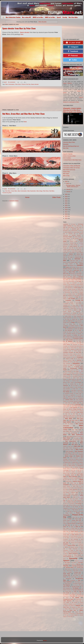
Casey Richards (80, 285)
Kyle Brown (66, 395)
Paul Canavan (73, 505)
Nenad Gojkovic (67, 486)
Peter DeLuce (75, 510)
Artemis (71, 254)
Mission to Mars (66, 473)
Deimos (75, 313)
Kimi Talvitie (66, 392)
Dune (64, 324)
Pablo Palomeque (78, 500)
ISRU (82, 370)
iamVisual (65, 362)
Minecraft (79, 472)
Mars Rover (79, 449)
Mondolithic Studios (70, 475)
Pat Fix (66, 504)
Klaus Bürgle (80, 392)
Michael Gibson (66, 469)
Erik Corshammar (69, 329)
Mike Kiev (79, 470)
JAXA (70, 376)
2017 (66, 212)
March (68, 183)
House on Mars (70, 359)
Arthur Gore (70, 256)
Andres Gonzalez (74, 245)
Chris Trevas (75, 292)
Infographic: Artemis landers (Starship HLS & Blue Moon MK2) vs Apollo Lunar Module (72, 110)
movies (79, 91)
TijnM (80, 593)
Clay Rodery (77, 296)
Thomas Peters (68, 591)
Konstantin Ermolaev (69, 393)
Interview (72, 370)
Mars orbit (77, 446)
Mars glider (76, 438)
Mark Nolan (76, 414)
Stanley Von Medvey (79, 561)
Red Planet (75, 525)
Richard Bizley (74, 528)
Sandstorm (66, 544)
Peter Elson (18, 84)
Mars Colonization (10, 84)
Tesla (79, 580)
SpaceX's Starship (68, 154)
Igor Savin (76, 362)
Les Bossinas (80, 398)
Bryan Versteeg (77, 278)
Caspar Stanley (68, 286)
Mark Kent (68, 414)
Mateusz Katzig (79, 459)
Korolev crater (78, 393)
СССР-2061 (70, 617)
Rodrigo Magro (66, 535)
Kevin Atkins (74, 390)
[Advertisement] (31, 98)
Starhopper (80, 562)
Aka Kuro (81, 231)
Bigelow (68, 267)
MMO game (74, 473)
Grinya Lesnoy (73, 354)
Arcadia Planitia (66, 251)
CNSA (77, 297)
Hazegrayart (80, 357)
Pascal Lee (81, 502)
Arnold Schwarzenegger (77, 251)
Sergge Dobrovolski (73, 549)
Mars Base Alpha (73, 17)
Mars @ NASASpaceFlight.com (71, 146)
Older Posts (56, 197)
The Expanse (67, 585)
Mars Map (75, 443)
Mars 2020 (79, 415)
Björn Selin (79, 267)
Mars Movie (75, 445)
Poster (70, 519)
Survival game (77, 574)
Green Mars (14, 191)
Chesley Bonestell (72, 289)
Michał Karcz (75, 469)
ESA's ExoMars (67, 158)
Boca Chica (72, 272)
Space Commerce (73, 553)
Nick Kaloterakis (78, 488)
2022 (66, 201)
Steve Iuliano (76, 571)
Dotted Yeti (70, 321)
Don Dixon (67, 319)
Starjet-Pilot (67, 564)
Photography (66, 515)
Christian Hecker (72, 294)
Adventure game (76, 229)
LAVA (64, 397)
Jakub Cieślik (79, 373)
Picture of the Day (26, 84)
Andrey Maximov (73, 246)
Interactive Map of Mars (69, 142)
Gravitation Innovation (68, 352)
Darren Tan (81, 308)
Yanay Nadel (66, 614)
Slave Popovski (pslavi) (72, 552)
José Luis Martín (74, 386)
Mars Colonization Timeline (13, 17)
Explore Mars (67, 172)
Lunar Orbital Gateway (76, 406)
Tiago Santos (74, 593)
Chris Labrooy (75, 291)
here (22, 34)
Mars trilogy (39, 191)
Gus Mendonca (78, 356)
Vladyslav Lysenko (72, 604)
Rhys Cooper (66, 528)
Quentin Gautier (67, 520)
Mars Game (67, 438)
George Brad (66, 348)
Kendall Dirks (75, 389)
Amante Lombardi (74, 242)
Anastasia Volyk (73, 243)
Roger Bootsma (75, 535)
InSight (71, 365)
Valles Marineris (67, 601)
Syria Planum (76, 575)
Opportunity (75, 496)
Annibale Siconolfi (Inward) (69, 249)
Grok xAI (80, 354)
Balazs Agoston (69, 264)
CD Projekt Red (76, 286)
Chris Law (81, 291)
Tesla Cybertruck (67, 582)
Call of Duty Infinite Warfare (69, 281)
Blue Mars (8, 191)
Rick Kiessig (79, 530)
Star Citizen (67, 562)
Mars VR (75, 453)
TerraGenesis (73, 580)
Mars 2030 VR (80, 417)
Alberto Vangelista (68, 232)
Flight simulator (69, 340)
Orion (66, 499)
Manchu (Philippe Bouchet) (75, 409)
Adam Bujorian (71, 227)
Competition (68, 300)
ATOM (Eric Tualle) (74, 261)
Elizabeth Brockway (74, 326)
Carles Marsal (66, 283)
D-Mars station (76, 305)
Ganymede (75, 345)
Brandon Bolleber (67, 275)
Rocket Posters (78, 533)
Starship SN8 (80, 567)
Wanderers (74, 607)
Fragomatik (65, 343)
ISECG (77, 370)
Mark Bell (73, 412)
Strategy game (78, 572)
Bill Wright (73, 267)
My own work (66, 480)
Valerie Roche (79, 599)
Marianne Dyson (75, 411)
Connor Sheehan (70, 302)
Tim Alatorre (66, 594)
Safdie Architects (71, 541)
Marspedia (66, 144)
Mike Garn (73, 470)
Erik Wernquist (69, 330)
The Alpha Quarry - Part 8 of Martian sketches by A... (73, 186)
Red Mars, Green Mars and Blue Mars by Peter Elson (23, 114)
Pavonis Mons (73, 508)
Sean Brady (81, 546)
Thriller (75, 591)
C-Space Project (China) (76, 280)
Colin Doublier (72, 299)
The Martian (76, 588)
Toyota (67, 598)
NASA (81, 480)
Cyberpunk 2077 (67, 305)
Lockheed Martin (69, 400)
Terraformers (68, 579)
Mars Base (69, 419)
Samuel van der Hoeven (76, 542)
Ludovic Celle (76, 403)
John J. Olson (71, 382)
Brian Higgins (73, 277)
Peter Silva (69, 511)
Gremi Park (66, 354)
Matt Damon (81, 461)
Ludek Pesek (68, 403)
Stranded (70, 572)
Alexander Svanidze (76, 235)
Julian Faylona (70, 387)
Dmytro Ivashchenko (67, 318)
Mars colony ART (27, 17)
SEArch (66, 547)
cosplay (72, 304)
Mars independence (71, 441)
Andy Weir (71, 248)
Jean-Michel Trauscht (77, 376)
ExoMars (75, 335)
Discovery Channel (71, 315)
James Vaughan (67, 375)
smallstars (81, 552)
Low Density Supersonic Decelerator (76, 401)
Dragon (73, 322)
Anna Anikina (78, 248)
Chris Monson (68, 292)
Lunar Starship (73, 408)
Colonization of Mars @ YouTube (71, 168)
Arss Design (72, 253)
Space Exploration (67, 557)
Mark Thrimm (72, 415)
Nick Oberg (65, 489)
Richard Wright (72, 530)
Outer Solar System (74, 499)
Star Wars (74, 563)
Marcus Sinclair (66, 411)
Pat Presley (71, 504)
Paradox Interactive (72, 502)
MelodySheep (80, 466)
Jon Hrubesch (78, 382)
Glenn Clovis (79, 349)
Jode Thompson (67, 381)
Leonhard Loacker (72, 398)
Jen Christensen (67, 378)
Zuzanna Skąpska (74, 615)
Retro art (78, 527)
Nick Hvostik (71, 488)
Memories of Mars (69, 467)
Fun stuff (79, 343)
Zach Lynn (67, 615)
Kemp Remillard (67, 389)
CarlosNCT (75, 283)
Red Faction (80, 524)
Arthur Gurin (77, 256)
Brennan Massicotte (77, 275)
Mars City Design (69, 424)
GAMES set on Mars (50, 17)
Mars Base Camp (73, 420)
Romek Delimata (74, 536)
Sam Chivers (79, 541)
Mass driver (71, 459)
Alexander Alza (72, 234)
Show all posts (42, 22)
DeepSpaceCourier (67, 313)
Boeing (80, 272)
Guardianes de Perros (68, 356)
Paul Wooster (75, 507)
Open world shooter (73, 494)
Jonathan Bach (73, 384)
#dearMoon (66, 224)
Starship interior (70, 567)
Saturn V (74, 544)
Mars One (70, 446)
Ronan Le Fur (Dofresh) (76, 538)
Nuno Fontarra (72, 491)
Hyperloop (79, 360)
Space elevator (25, 32)
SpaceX (59, 17)
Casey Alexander (71, 285)
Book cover (66, 273)
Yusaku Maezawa (79, 614)
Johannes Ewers (76, 381)
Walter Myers (66, 607)
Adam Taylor (79, 227)
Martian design (69, 456)
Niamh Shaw (76, 486)
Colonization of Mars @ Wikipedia (72, 166)
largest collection (68, 83)
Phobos (78, 513)
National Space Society (77, 485)
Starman (79, 564)
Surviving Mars (67, 575)
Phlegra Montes (69, 513)
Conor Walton (79, 302)
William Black (73, 610)
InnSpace (65, 365)
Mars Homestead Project (78, 440)
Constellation (66, 304)
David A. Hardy (77, 310)
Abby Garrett (77, 226)
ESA (80, 330)
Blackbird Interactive (68, 269)
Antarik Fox (79, 249)
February (69, 189)
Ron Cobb (81, 536)
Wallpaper (78, 606)
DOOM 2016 (75, 319)
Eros (76, 330)
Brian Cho (65, 277)
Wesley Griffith (68, 609)
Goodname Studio (67, 351)
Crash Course (79, 304)
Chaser (65, 289)
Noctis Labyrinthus (74, 489)
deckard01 (78, 312)
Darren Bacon (74, 308)
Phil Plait (75, 511)
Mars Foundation (78, 436)
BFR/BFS (80, 265)
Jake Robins (72, 373)
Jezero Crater (76, 378)
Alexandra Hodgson (68, 237)
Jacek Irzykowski (68, 371)
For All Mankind (68, 341)
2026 (66, 182)
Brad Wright (79, 274)
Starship (65, 17)
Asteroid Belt (78, 257)
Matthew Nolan (68, 462)
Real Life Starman (72, 524)
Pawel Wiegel (80, 508)
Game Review (67, 344)
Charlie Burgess (78, 288)
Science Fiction (71, 546)
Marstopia (81, 455)
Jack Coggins (76, 371)
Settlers (72, 550)
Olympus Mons (75, 492)
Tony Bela (72, 596)
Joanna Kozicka (71, 379)
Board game (77, 270)
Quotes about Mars (77, 520)
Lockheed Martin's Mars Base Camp (72, 160)
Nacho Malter (74, 480)
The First (75, 585)
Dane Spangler (73, 307)
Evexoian (80, 334)
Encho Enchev (72, 327)
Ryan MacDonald (74, 539)
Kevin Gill (80, 390)
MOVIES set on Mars (38, 17)
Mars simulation (70, 451)
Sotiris (66, 553)
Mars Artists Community (69, 170)
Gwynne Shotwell (67, 357)
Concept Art (79, 300)
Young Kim (72, 614)
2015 (66, 216)
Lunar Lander (66, 406)
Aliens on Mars (73, 240)
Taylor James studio (72, 577)
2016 (66, 214)
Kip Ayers (74, 392)
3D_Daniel (73, 224)
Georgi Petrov (74, 348)
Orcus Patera (80, 497)
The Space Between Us (78, 590)
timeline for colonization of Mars (71, 102)
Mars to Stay (66, 176)
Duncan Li (80, 323)
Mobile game (80, 473)
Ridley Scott (66, 531)
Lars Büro (79, 395)
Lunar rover (66, 408)
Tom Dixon (79, 594)
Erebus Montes (80, 327)
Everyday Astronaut (71, 334)
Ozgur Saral (70, 500)
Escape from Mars (67, 332)
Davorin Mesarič (67, 312)
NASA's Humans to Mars (69, 156)
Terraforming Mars (7, 193)
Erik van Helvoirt (79, 329)
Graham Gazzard (77, 351)
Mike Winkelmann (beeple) (69, 472)
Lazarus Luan (70, 397)
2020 (66, 205)
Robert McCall (74, 531)
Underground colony (68, 599)
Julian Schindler (78, 387)
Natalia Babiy (69, 482)
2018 (66, 210)
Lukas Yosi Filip (70, 404)
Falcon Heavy (70, 337)
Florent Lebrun (78, 340)
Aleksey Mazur (77, 232)
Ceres (82, 286)
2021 (66, 203)
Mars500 (66, 455)
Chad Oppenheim (68, 288)
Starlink (73, 564)
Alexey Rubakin (78, 237)
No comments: (12, 82)
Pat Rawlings (79, 503)
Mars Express (70, 436)
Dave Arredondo (68, 310)
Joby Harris (79, 379)
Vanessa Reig (78, 601)
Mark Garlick (80, 412)
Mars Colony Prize (68, 431)
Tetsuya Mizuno (68, 583)
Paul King (80, 505)
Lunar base (78, 404)
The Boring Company (77, 583)
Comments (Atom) (14, 201)
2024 (66, 197)
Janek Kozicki (75, 375)
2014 (66, 218)
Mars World (81, 453)
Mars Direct (66, 174)
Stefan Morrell (68, 569)
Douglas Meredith (78, 321)
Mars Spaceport (79, 451)
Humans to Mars (71, 360)
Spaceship (73, 558)
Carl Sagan (79, 281)
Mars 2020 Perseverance (69, 417)
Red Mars (52, 191)
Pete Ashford (67, 510)
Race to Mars (66, 522)
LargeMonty (73, 395)
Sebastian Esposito (74, 547)
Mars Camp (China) (79, 422)
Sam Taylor (66, 542)
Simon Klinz (79, 550)
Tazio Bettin (81, 577)
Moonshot (71, 478)
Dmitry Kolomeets (77, 316)
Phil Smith (81, 511)
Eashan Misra (72, 324)
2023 (66, 199)
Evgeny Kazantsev (67, 335)
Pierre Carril (75, 517)
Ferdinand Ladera (78, 337)
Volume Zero (80, 604)
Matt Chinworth (73, 461)
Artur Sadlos (70, 257)
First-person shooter (78, 338)
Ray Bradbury (74, 522)
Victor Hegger (66, 602)
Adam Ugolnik (66, 229)
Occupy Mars (79, 491)
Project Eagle (78, 519)
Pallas (64, 502)
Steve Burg (69, 571)
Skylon (65, 552)
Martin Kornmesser (74, 458)
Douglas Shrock (66, 323)
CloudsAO (71, 297)
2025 (66, 194)
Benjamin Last (73, 266)
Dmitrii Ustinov (80, 315)
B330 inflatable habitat (73, 262)
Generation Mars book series (76, 346)
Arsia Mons (65, 253)
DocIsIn (75, 318)
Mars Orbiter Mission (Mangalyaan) (71, 448)
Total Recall (80, 596)
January (68, 192)
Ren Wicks (71, 527)
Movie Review (78, 478)
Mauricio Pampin (71, 464)
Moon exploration (73, 477)
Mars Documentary (73, 433)
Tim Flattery (73, 594)
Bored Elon (73, 274)
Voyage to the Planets (69, 606)
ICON (71, 362)
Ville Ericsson (75, 602)
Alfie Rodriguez (76, 238)
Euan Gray (75, 332)
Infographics (76, 363)
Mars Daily (66, 148)
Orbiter (74, 497)
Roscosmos (66, 539)
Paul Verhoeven (67, 507)
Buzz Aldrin (66, 280)
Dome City (81, 318)
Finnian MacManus (67, 338)
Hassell (74, 357)
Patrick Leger (66, 505)
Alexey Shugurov (67, 238)
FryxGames (72, 343)
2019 (66, 208)
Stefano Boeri (75, 569)
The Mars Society (76, 587)
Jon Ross (65, 384)
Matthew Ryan (75, 462)
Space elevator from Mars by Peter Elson (19, 28)
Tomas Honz (66, 596)
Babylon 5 (81, 262)
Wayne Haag (80, 607)
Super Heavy (67, 574)
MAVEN (78, 464)
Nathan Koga (73, 483)
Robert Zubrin (71, 533)
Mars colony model (77, 430)
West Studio (75, 609)
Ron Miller (67, 538)
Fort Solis (79, 341)
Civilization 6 (70, 296)
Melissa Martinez (72, 466)
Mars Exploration (32, 191)
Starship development (78, 566)
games (65, 93)
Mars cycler (77, 431)
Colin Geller (81, 299)
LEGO (65, 398)
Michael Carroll (78, 467)
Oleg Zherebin (66, 493)
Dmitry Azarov (68, 316)
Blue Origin (70, 270)
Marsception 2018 (74, 455)
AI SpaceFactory (74, 231)
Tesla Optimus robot (79, 582)
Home (27, 197)
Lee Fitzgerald (78, 397)
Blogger (45, 640)
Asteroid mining (67, 259)
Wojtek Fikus (78, 612)
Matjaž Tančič (66, 461)
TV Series (76, 598)
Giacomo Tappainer (71, 349)
